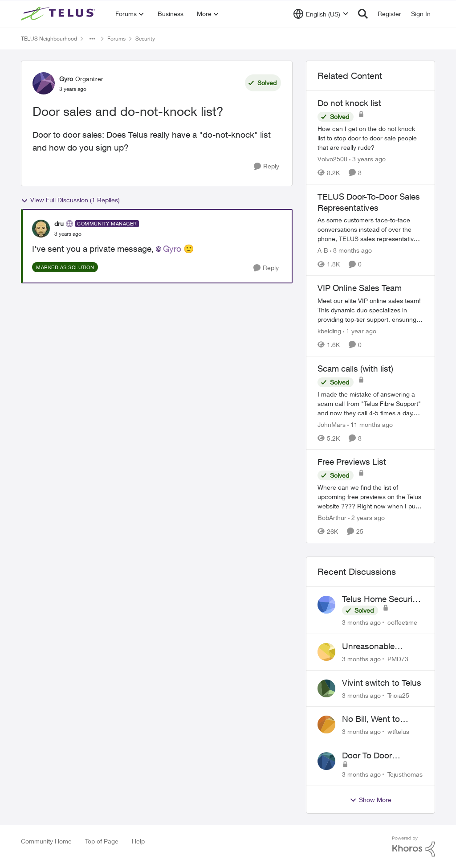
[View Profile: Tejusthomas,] (326, 761)
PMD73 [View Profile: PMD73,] (398, 659)
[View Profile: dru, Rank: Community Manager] (41, 229)
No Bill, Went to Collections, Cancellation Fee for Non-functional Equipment (380, 719)
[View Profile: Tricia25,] (326, 688)
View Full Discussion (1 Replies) (70, 200)
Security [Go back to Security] (145, 39)
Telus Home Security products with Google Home (383, 599)
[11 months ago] (370, 424)
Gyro (172, 249)
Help (138, 841)
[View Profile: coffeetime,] (326, 605)
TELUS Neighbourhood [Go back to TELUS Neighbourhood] (49, 39)
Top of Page (102, 841)
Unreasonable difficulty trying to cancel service (375, 647)
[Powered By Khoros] (414, 847)
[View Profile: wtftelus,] (326, 725)
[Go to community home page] (59, 14)
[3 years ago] (367, 159)
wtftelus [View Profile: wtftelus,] (398, 731)
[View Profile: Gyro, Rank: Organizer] (44, 83)
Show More (370, 800)
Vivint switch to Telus (382, 683)
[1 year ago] (360, 331)
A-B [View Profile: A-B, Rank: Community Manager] (323, 250)
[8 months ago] (351, 250)
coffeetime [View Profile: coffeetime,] (402, 622)
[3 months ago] (361, 622)
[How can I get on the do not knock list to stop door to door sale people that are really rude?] (370, 138)
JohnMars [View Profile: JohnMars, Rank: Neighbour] (332, 424)
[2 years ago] (366, 518)
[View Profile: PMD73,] (326, 652)
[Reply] (267, 166)
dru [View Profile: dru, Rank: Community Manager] (59, 223)
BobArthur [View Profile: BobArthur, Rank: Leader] (332, 518)
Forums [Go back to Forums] (116, 39)
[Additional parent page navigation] (92, 39)
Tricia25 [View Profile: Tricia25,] (398, 695)
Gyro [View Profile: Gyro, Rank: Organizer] (66, 79)
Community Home (46, 841)
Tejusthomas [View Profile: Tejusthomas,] (405, 774)
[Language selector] (321, 14)
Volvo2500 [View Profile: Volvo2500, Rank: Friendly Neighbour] (332, 159)
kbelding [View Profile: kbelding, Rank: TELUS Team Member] (329, 331)
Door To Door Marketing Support (377, 756)
